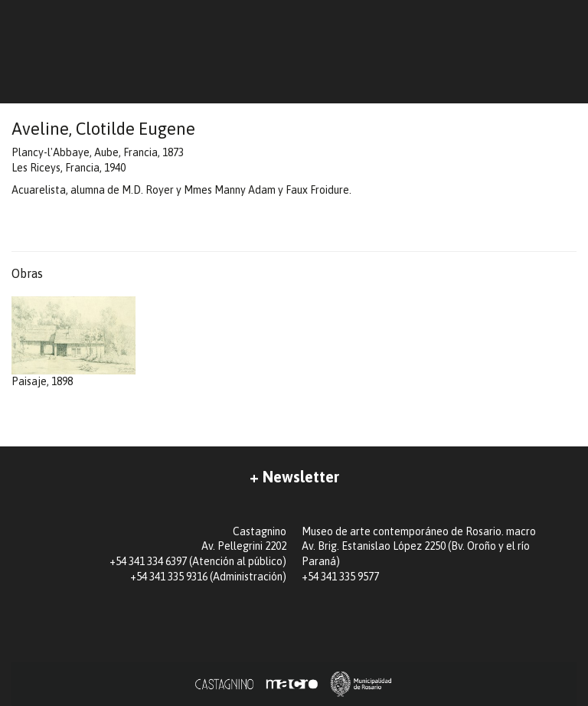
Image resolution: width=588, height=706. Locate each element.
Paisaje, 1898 (73, 342)
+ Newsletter (294, 477)
